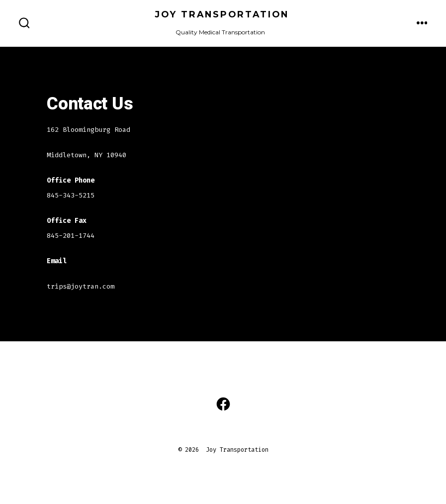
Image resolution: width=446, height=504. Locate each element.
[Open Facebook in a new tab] (223, 404)
